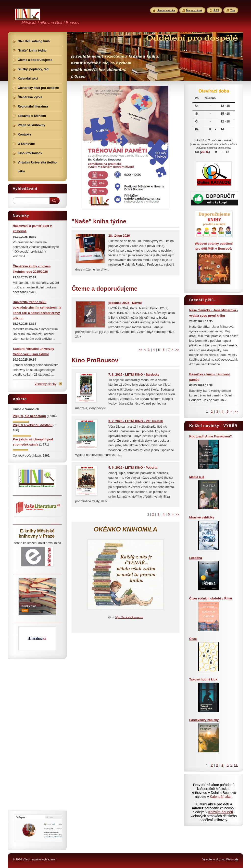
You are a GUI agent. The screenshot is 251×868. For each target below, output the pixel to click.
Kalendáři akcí (221, 797)
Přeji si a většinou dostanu (33, 425)
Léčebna (196, 558)
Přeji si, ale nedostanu (29, 416)
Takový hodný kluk (203, 679)
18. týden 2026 (119, 236)
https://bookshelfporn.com (129, 617)
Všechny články (45, 384)
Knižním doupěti (220, 812)
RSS (216, 10)
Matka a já (197, 477)
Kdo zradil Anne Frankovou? (211, 436)
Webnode (232, 859)
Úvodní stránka (166, 10)
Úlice (193, 639)
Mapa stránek (194, 10)
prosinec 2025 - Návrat (125, 303)
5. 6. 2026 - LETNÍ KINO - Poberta (133, 468)
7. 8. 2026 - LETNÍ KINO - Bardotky (134, 374)
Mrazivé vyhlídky (202, 517)
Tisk (233, 10)
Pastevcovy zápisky (204, 720)
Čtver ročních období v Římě (211, 598)
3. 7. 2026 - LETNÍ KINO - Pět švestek (136, 421)
